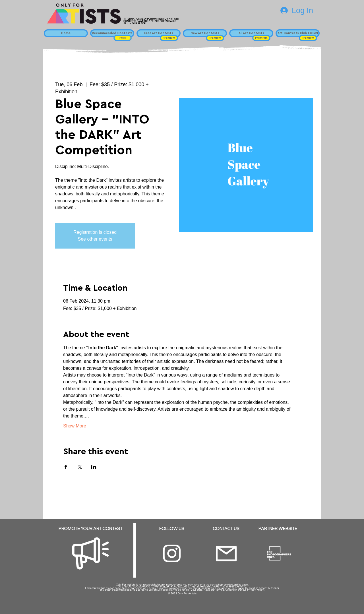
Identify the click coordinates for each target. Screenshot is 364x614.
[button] (123, 38)
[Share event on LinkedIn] (94, 467)
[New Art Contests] (205, 33)
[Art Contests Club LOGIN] (298, 33)
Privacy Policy (256, 590)
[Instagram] (172, 553)
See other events (95, 239)
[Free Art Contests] (159, 33)
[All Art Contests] (251, 33)
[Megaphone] (90, 553)
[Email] (226, 554)
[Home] (66, 33)
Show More (75, 426)
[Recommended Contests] (112, 33)
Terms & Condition (226, 590)
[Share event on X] (80, 467)
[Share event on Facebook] (66, 467)
